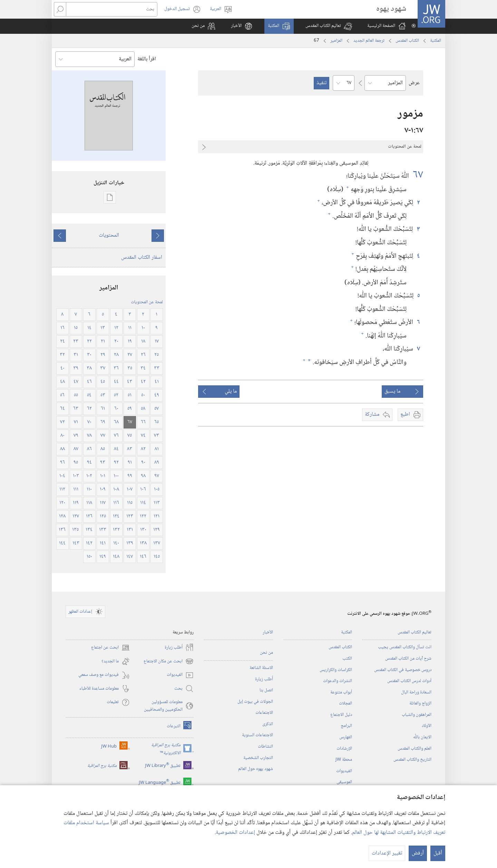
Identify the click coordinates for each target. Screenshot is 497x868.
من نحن (266, 653)
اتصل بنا (266, 690)
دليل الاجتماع (341, 715)
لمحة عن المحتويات (147, 302)
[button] (329, 26)
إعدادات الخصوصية (235, 833)
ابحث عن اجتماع (110, 648)
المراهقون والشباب (417, 715)
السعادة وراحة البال (416, 692)
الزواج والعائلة (420, 703)
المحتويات (109, 235)
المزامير (336, 41)
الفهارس (346, 737)
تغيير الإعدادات (387, 853)
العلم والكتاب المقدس (415, 749)
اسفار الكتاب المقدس (142, 258)
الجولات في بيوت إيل (255, 702)
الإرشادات (344, 749)
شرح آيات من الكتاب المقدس (408, 659)
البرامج (346, 726)
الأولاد (427, 726)
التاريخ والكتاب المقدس (412, 760)
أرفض (418, 853)
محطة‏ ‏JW (344, 760)
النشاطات (265, 747)
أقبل (438, 853)
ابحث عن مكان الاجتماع (169, 661)
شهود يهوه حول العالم (256, 769)
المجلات (345, 703)
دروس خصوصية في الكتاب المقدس (403, 670)
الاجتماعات (264, 713)
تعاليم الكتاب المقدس (415, 632)
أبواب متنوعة (341, 692)
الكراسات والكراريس (336, 670)
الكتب (347, 659)
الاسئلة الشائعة (261, 668)
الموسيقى (344, 782)
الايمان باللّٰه (422, 737)
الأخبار (268, 632)
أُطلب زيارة (264, 679)
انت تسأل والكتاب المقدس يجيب (405, 647)
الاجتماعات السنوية (257, 735)
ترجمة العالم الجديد (369, 41)
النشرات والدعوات (338, 681)
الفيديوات (344, 771)
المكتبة (436, 41)
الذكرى (268, 724)
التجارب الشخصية (258, 758)
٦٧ (417, 175)
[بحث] (112, 9)
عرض (414, 83)
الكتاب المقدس (407, 41)
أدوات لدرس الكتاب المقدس (409, 681)
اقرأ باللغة (147, 59)
